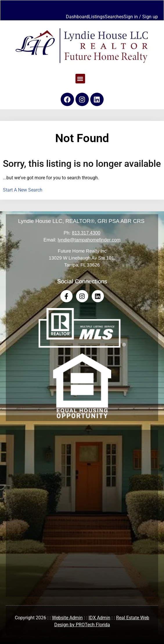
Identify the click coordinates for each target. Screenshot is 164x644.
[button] (80, 79)
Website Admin (67, 618)
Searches (114, 17)
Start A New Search (23, 190)
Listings (97, 17)
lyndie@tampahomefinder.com (89, 240)
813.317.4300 (86, 233)
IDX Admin (99, 618)
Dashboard (77, 17)
